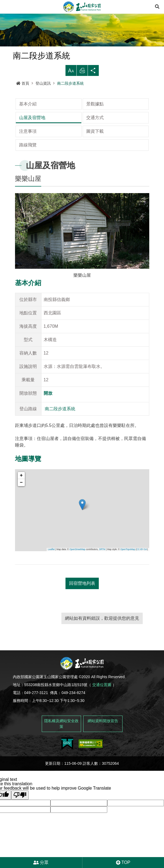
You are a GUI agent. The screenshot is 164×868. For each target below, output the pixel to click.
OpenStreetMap (77, 536)
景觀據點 (73, 104)
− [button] (21, 469)
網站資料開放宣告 (103, 707)
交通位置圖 (102, 671)
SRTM (102, 536)
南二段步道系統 (70, 83)
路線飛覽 (28, 131)
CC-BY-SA (142, 536)
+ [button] (21, 462)
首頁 (23, 83)
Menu (7, 7)
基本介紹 (28, 104)
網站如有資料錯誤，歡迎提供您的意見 (102, 605)
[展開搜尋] (157, 7)
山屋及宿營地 (122, 104)
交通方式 (28, 118)
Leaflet (51, 536)
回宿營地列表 (82, 570)
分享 (93, 72)
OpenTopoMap (128, 536)
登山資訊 (43, 83)
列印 (82, 72)
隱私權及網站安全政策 (61, 710)
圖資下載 (117, 118)
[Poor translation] (20, 781)
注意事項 (73, 118)
